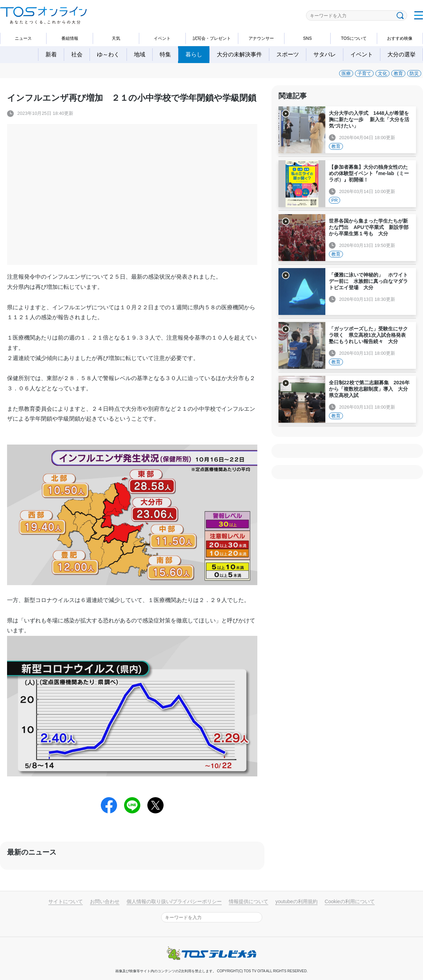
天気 (116, 38)
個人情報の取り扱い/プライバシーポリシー (174, 901)
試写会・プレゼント (212, 38)
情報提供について (249, 901)
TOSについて (354, 38)
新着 (51, 54)
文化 (382, 73)
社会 (77, 54)
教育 (398, 73)
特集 (165, 54)
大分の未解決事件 (239, 54)
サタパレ (325, 54)
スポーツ (288, 54)
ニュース (23, 38)
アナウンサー (261, 38)
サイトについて (66, 901)
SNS (308, 38)
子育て (364, 73)
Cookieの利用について (350, 901)
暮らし (194, 54)
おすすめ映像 (400, 38)
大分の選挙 (401, 54)
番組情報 (70, 38)
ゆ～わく (108, 54)
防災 (414, 73)
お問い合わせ (105, 901)
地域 (140, 54)
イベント (162, 38)
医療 (346, 73)
